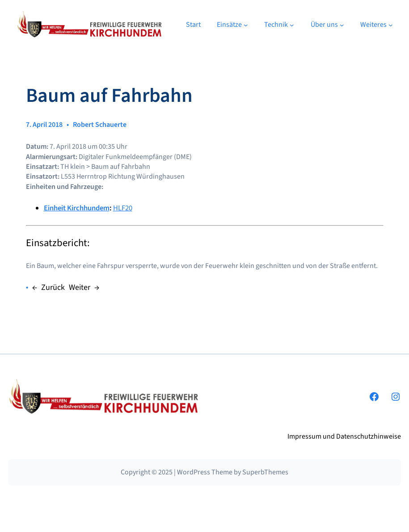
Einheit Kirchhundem (77, 208)
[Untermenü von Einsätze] (246, 25)
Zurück (53, 287)
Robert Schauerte (100, 125)
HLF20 (123, 208)
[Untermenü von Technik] (292, 25)
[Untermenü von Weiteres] (391, 25)
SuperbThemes (265, 472)
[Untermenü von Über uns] (342, 25)
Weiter (80, 287)
